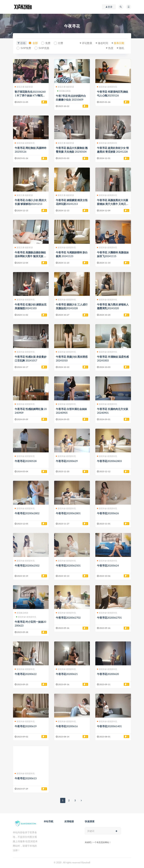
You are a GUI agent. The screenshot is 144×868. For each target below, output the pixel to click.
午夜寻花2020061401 (109, 726)
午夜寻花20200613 (26, 778)
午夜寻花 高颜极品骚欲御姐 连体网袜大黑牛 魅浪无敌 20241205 (31, 256)
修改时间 (103, 43)
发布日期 (119, 43)
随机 (122, 48)
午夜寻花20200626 (108, 513)
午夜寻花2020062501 (68, 565)
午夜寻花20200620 (108, 674)
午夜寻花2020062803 (109, 461)
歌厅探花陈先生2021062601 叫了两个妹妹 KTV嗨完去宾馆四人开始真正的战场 (30, 95)
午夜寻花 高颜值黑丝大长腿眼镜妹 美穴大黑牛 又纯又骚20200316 (113, 204)
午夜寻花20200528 (26, 461)
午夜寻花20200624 (108, 565)
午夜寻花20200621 (67, 674)
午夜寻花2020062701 (109, 618)
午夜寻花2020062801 (68, 513)
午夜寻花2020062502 (27, 565)
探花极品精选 (64, 91)
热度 (111, 48)
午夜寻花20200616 (67, 726)
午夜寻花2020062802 (27, 513)
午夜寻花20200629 (67, 461)
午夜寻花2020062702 (68, 618)
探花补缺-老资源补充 (107, 87)
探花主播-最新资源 (24, 87)
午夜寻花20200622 (26, 674)
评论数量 (87, 43)
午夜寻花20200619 (26, 726)
